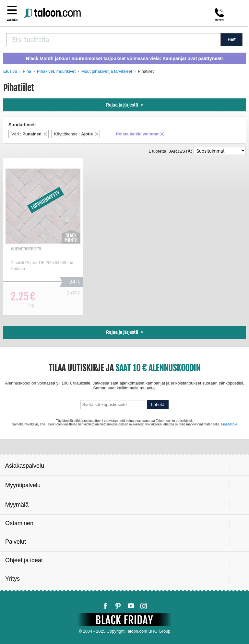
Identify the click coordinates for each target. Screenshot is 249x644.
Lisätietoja (229, 424)
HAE (231, 40)
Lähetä (158, 404)
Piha (27, 71)
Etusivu (10, 71)
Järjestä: (180, 151)
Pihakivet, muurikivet (56, 71)
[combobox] (113, 40)
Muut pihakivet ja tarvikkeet (107, 71)
